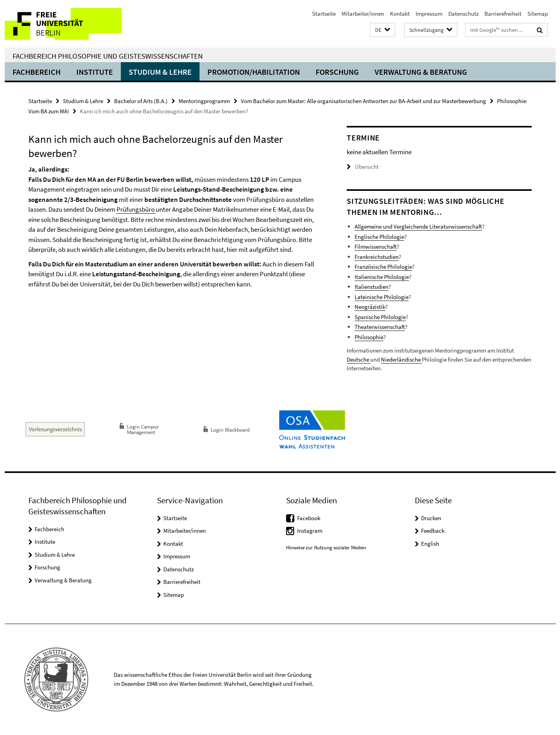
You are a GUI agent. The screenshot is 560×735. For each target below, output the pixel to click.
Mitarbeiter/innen (363, 14)
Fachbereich (37, 72)
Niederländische (401, 359)
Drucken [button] (431, 518)
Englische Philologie (379, 237)
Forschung (337, 72)
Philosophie (369, 337)
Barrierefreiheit (503, 14)
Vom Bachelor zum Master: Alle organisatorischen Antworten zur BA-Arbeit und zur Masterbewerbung (363, 101)
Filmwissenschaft (376, 247)
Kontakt (400, 14)
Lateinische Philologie (382, 297)
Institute (95, 72)
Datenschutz (463, 14)
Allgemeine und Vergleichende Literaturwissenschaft (418, 226)
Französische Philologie (383, 267)
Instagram (310, 531)
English (430, 544)
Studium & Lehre (160, 72)
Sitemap (538, 14)
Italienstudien (371, 287)
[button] (383, 30)
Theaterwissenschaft (380, 327)
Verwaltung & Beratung (421, 72)
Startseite (324, 14)
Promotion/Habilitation (254, 72)
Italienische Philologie (382, 277)
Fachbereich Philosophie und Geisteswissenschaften (108, 56)
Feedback (433, 531)
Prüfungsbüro (136, 209)
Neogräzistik (370, 307)
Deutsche (359, 359)
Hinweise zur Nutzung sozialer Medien (326, 548)
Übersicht (363, 167)
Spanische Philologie (380, 317)
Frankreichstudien (377, 257)
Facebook (309, 518)
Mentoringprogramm (204, 101)
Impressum (429, 14)
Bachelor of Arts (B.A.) (141, 101)
